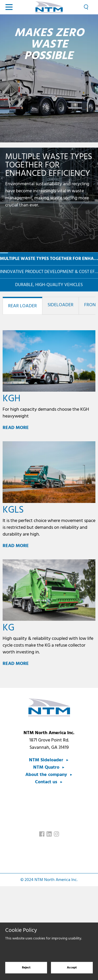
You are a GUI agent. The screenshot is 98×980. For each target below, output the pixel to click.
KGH (11, 399)
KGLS (13, 510)
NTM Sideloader (46, 760)
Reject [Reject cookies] (26, 972)
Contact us (46, 782)
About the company (46, 775)
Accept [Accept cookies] (72, 972)
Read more (16, 428)
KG (8, 628)
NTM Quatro (46, 767)
